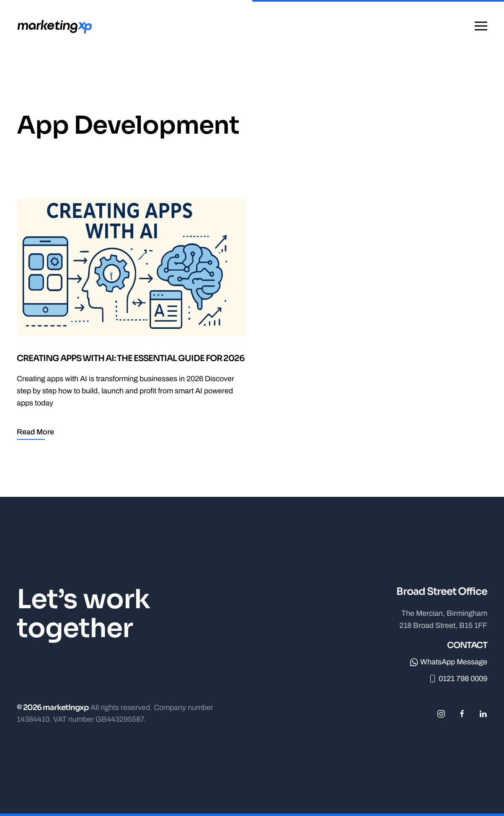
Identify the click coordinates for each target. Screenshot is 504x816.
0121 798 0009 (458, 679)
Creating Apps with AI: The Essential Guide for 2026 (131, 358)
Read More (35, 432)
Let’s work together (83, 614)
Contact (467, 645)
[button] (481, 26)
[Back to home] (56, 26)
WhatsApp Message (448, 662)
